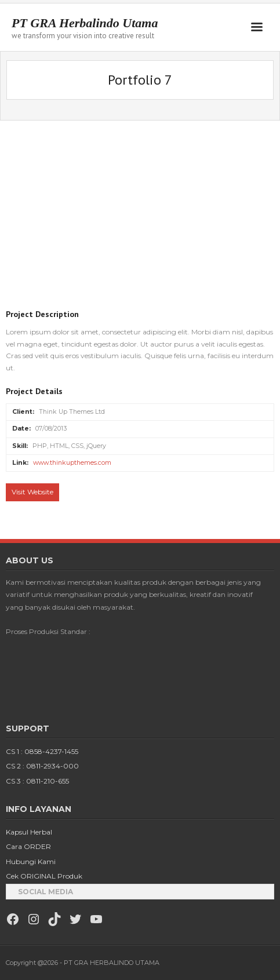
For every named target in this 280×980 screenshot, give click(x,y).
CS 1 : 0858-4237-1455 (42, 751)
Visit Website (32, 492)
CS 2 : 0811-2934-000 (42, 766)
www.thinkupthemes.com (72, 463)
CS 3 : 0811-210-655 (37, 781)
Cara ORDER (28, 846)
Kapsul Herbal (29, 832)
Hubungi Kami (31, 861)
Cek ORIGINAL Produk (44, 876)
